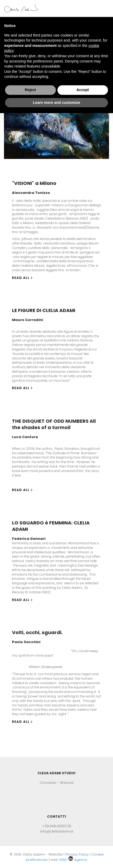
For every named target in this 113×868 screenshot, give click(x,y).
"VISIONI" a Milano (34, 183)
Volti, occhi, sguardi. (37, 632)
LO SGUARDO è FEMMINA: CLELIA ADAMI (51, 526)
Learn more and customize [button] (56, 103)
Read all (22, 278)
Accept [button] (83, 90)
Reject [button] (30, 90)
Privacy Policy (78, 854)
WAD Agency (73, 860)
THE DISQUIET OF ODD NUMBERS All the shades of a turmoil (54, 424)
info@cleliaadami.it (57, 831)
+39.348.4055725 (57, 826)
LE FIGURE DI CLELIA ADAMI (44, 310)
